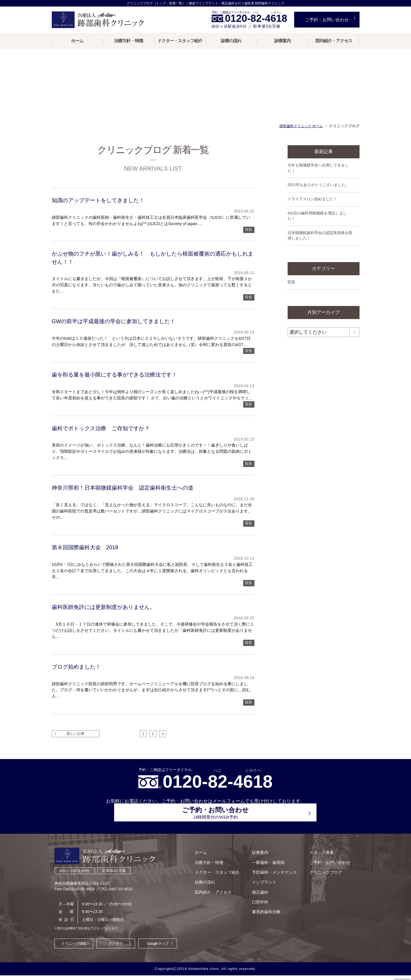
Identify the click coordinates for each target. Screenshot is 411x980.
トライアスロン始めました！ (312, 209)
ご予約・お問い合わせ (325, 862)
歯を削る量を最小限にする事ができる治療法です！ (122, 385)
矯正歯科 (257, 893)
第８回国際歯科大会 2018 (88, 559)
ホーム (77, 41)
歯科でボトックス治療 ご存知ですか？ (107, 439)
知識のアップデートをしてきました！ (104, 210)
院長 (249, 240)
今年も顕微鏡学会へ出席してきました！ (318, 178)
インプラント (261, 883)
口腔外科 (257, 904)
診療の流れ (231, 41)
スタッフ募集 (317, 852)
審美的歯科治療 (264, 914)
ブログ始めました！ (80, 679)
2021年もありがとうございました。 (319, 195)
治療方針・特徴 (128, 41)
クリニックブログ (321, 873)
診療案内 (282, 41)
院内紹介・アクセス (334, 41)
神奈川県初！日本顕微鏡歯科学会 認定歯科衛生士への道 (130, 499)
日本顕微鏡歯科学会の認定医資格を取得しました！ (320, 246)
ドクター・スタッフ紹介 (180, 41)
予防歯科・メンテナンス (272, 873)
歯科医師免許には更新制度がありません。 (110, 619)
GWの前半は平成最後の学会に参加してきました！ (121, 331)
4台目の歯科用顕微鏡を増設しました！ (317, 226)
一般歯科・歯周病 (266, 862)
